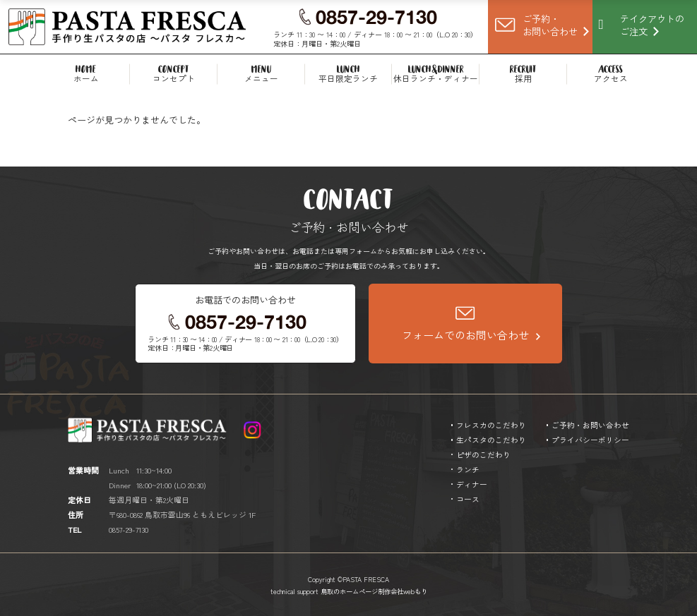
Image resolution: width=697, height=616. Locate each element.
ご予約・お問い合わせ (590, 425)
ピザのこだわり (483, 454)
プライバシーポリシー (590, 440)
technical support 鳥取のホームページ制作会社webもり (349, 591)
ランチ (468, 469)
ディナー (472, 484)
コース (468, 499)
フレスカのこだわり (491, 425)
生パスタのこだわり (491, 440)
